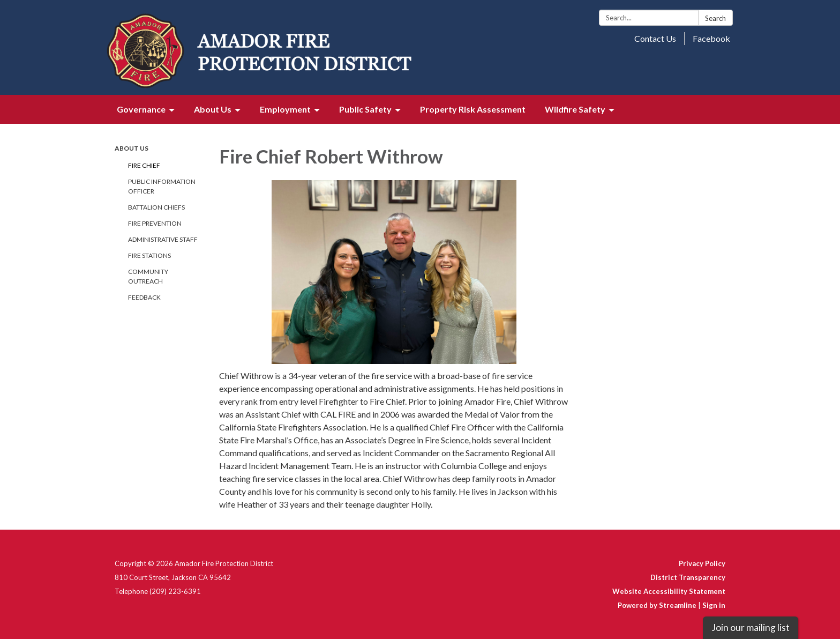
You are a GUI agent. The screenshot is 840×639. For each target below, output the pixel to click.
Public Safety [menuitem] (365, 109)
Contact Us (655, 38)
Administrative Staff (163, 239)
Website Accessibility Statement (669, 591)
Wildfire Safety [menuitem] (575, 109)
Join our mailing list (751, 627)
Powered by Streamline (657, 605)
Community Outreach (148, 276)
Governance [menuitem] (141, 109)
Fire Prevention (155, 223)
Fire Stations (149, 255)
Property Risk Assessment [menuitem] (473, 109)
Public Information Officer (162, 186)
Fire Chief (144, 165)
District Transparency (688, 577)
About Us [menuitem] (213, 109)
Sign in (714, 605)
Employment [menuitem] (285, 109)
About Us (132, 148)
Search (715, 18)
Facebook (711, 38)
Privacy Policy (702, 563)
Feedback (144, 297)
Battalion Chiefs (156, 207)
